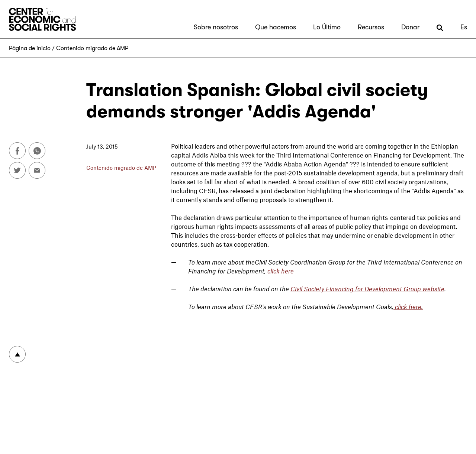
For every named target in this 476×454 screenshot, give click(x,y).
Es (464, 27)
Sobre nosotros (216, 27)
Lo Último (327, 27)
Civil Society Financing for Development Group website (367, 289)
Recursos (371, 27)
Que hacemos (276, 27)
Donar (410, 27)
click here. (408, 307)
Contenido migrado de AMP (92, 48)
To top (17, 354)
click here (281, 271)
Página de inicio (30, 48)
